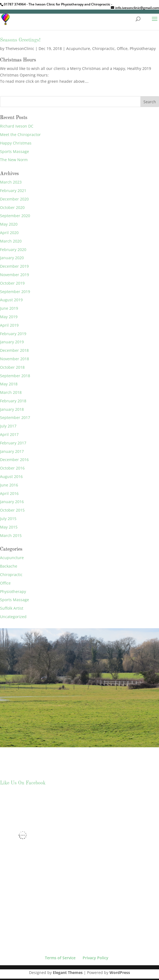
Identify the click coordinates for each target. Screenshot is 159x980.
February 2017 (13, 443)
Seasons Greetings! (20, 40)
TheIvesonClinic (20, 48)
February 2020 (13, 250)
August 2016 (11, 476)
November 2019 (15, 275)
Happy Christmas (16, 143)
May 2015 (9, 527)
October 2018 (12, 367)
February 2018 (13, 401)
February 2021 (13, 191)
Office (122, 48)
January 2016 (12, 502)
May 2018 (9, 384)
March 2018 (11, 392)
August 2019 (11, 300)
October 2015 (12, 510)
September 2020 (15, 216)
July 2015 (8, 519)
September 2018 (15, 376)
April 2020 (9, 233)
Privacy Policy (96, 958)
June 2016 (9, 485)
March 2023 (11, 182)
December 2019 (14, 266)
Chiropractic (103, 48)
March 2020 (11, 241)
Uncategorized (13, 617)
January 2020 (12, 258)
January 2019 (12, 342)
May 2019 (9, 317)
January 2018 (12, 409)
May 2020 (9, 224)
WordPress (120, 972)
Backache (9, 566)
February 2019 (13, 334)
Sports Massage (15, 151)
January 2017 (12, 451)
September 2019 (15, 292)
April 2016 (9, 493)
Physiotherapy (143, 48)
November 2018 (15, 359)
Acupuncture (78, 48)
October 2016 (12, 468)
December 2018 (14, 350)
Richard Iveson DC (17, 126)
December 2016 (14, 460)
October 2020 (12, 207)
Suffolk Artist (12, 608)
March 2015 (11, 535)
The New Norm (14, 160)
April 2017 (9, 434)
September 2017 (15, 417)
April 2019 (9, 325)
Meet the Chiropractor (20, 135)
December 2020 (14, 199)
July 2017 (8, 426)
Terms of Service (60, 958)
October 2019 (12, 283)
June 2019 (9, 308)
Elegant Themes (68, 972)
